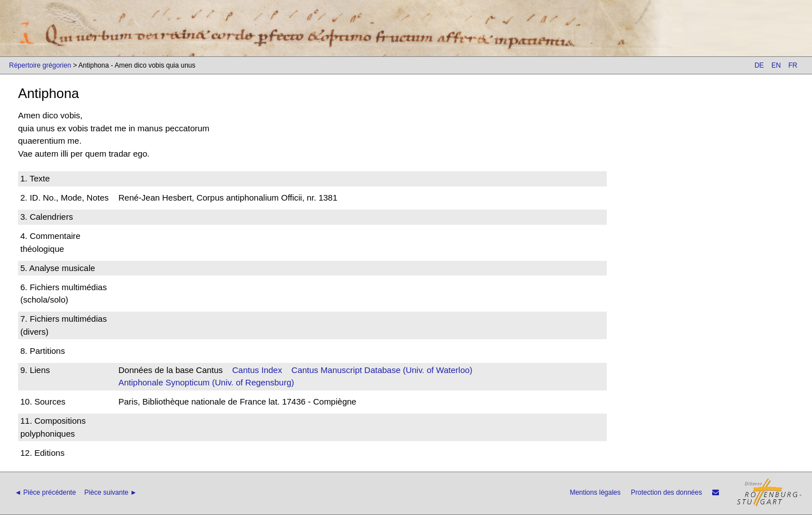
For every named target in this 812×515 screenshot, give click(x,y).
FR (793, 65)
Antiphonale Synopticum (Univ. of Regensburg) (206, 382)
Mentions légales (595, 492)
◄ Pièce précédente (45, 492)
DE (759, 65)
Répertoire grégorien (40, 65)
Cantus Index (257, 370)
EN (776, 65)
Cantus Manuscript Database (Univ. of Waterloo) (382, 370)
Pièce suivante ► (111, 492)
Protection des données (667, 492)
